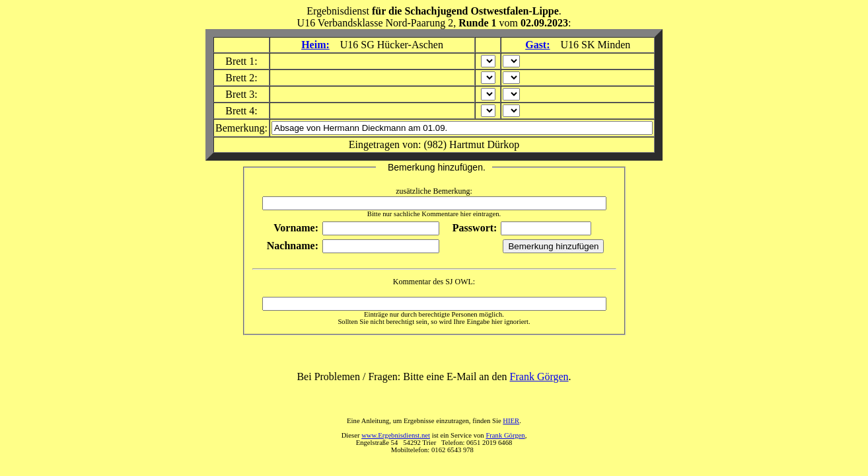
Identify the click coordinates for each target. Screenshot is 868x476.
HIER (511, 421)
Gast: (537, 45)
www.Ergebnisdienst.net (396, 435)
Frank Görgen (539, 377)
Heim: (315, 45)
